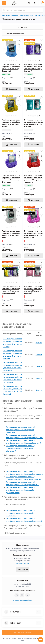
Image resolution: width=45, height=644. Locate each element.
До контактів (23, 570)
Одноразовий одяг (26, 15)
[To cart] (11, 89)
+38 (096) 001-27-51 (23, 561)
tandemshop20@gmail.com (23, 600)
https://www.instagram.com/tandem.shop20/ (17, 595)
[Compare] (19, 49)
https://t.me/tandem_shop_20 (27, 595)
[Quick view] (19, 41)
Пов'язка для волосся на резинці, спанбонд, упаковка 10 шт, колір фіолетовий (20, 448)
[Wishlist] (19, 45)
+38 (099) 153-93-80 (23, 558)
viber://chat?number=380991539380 (22, 595)
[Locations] (29, 3)
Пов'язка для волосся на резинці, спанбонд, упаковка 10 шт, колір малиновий (20, 513)
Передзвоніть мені (23, 564)
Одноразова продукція (10, 15)
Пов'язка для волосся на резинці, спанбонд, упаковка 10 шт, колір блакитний (20, 430)
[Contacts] (35, 3)
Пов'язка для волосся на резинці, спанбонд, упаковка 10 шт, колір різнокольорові (20, 490)
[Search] (4, 10)
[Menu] (4, 3)
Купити (39, 343)
